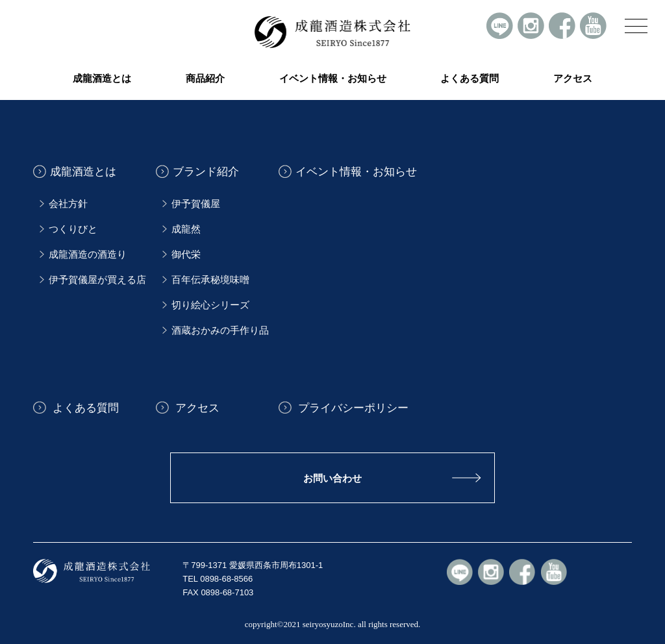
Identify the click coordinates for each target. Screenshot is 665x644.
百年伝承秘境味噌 (210, 280)
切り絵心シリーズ (210, 305)
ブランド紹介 (206, 172)
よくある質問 (470, 79)
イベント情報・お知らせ (333, 79)
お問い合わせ (332, 478)
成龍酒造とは (83, 172)
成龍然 (186, 229)
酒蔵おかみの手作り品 (220, 330)
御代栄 (186, 254)
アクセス (573, 79)
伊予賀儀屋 (196, 204)
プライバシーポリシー (352, 407)
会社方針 (68, 204)
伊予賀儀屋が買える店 (97, 280)
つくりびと (73, 229)
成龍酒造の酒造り (88, 254)
